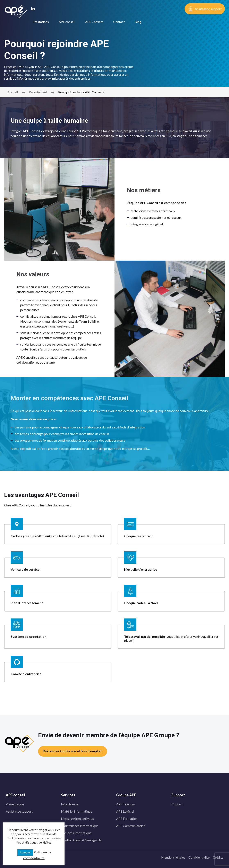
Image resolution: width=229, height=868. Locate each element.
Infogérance (70, 804)
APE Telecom (126, 804)
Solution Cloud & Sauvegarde (81, 840)
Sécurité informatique (76, 833)
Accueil (13, 92)
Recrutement (38, 92)
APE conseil (67, 22)
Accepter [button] (25, 852)
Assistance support (19, 811)
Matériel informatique (77, 811)
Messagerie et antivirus (77, 818)
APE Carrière (94, 22)
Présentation (15, 804)
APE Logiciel (125, 811)
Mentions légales (173, 857)
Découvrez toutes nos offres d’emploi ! (73, 751)
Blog (138, 22)
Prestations (41, 22)
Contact (119, 22)
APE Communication (131, 826)
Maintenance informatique (80, 826)
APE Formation (127, 818)
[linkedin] (33, 9)
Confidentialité (199, 857)
